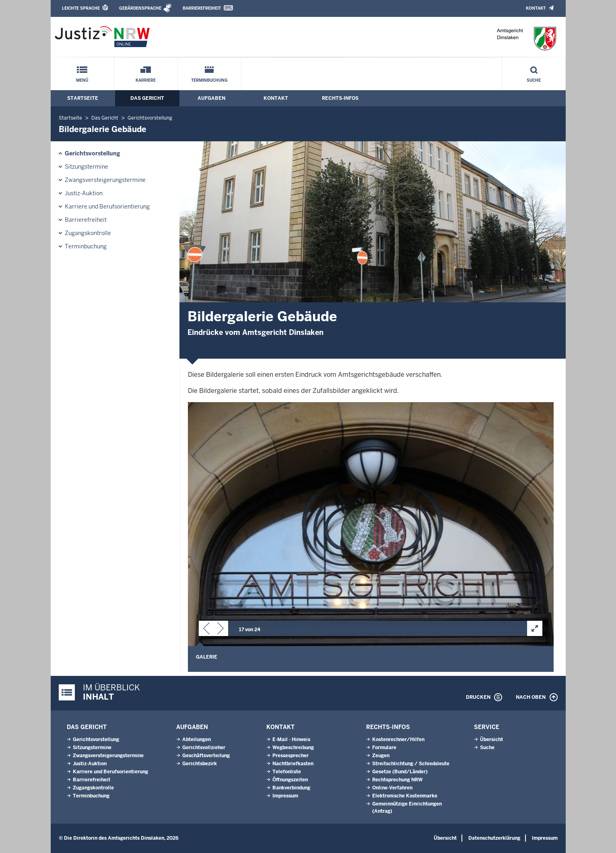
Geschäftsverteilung (206, 756)
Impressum (285, 796)
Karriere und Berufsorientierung (107, 207)
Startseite (83, 98)
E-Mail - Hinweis (291, 739)
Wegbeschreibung (293, 748)
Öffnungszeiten (290, 780)
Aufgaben (211, 98)
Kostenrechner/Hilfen (398, 739)
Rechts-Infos (340, 98)
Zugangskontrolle (88, 233)
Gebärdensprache (140, 8)
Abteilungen (197, 739)
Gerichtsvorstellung (150, 118)
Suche (534, 80)
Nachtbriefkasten (293, 764)
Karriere (146, 80)
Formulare (384, 748)
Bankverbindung (291, 788)
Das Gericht (147, 98)
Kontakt (536, 8)
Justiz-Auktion (84, 193)
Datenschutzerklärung (494, 838)
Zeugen (381, 756)
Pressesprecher (290, 756)
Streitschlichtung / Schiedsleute (411, 764)
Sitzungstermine (87, 167)
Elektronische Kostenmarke (405, 796)
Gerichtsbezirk (200, 764)
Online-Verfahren (392, 788)
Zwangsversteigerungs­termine (105, 180)
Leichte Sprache (81, 8)
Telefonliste (287, 772)
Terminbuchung (209, 80)
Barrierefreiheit (202, 8)
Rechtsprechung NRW (397, 780)
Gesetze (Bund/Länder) (400, 772)
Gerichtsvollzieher (204, 748)
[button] (206, 630)
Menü (82, 80)
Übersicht (491, 739)
